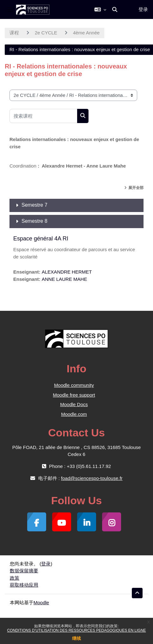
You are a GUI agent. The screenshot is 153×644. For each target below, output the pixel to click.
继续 (76, 638)
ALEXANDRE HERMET (67, 272)
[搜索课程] (43, 116)
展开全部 (136, 188)
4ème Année (86, 33)
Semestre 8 (34, 221)
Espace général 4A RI (41, 239)
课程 (14, 33)
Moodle (41, 603)
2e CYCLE (46, 33)
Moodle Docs (74, 404)
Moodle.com (74, 414)
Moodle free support (74, 395)
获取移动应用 (24, 585)
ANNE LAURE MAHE (64, 279)
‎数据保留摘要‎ (24, 571)
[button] (100, 9)
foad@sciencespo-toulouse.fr (92, 478)
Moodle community (74, 385)
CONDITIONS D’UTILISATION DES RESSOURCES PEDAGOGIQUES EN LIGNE (76, 630)
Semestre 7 (34, 205)
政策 (15, 578)
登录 (143, 9)
